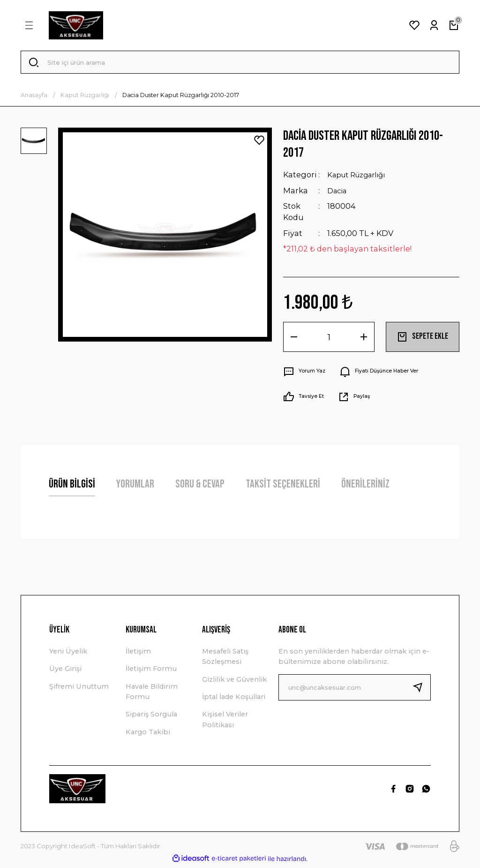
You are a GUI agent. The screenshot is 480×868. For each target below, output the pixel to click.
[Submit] (421, 690)
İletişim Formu (151, 671)
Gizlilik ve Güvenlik (234, 682)
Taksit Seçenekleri (283, 486)
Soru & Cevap (200, 486)
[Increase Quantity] (364, 339)
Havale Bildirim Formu (152, 694)
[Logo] (76, 25)
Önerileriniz (365, 486)
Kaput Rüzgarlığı (361, 178)
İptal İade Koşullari (234, 700)
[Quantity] (329, 339)
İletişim (138, 654)
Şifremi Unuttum (79, 689)
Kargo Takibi (148, 734)
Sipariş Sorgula (151, 717)
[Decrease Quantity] (294, 339)
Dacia (338, 193)
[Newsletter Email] (355, 690)
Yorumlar (135, 486)
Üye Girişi (65, 671)
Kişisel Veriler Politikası (225, 722)
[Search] (240, 64)
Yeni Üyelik (68, 654)
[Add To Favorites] (259, 143)
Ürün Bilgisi (72, 486)
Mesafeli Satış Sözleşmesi (225, 659)
